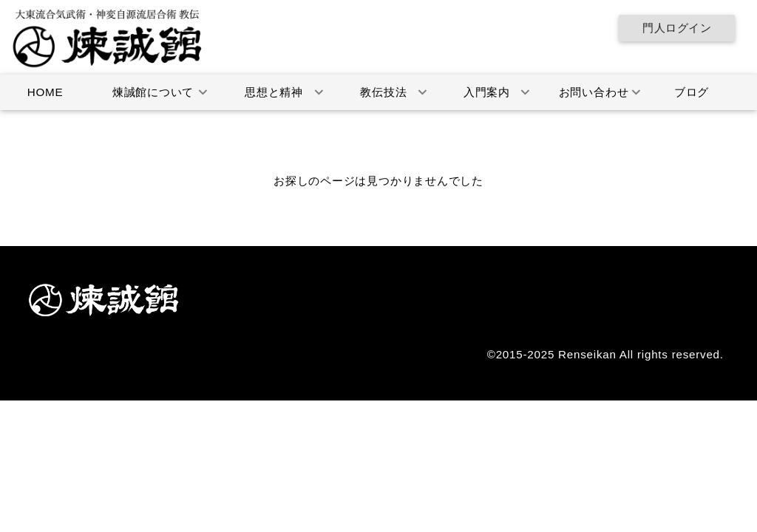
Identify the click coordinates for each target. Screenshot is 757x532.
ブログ (692, 92)
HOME (45, 92)
